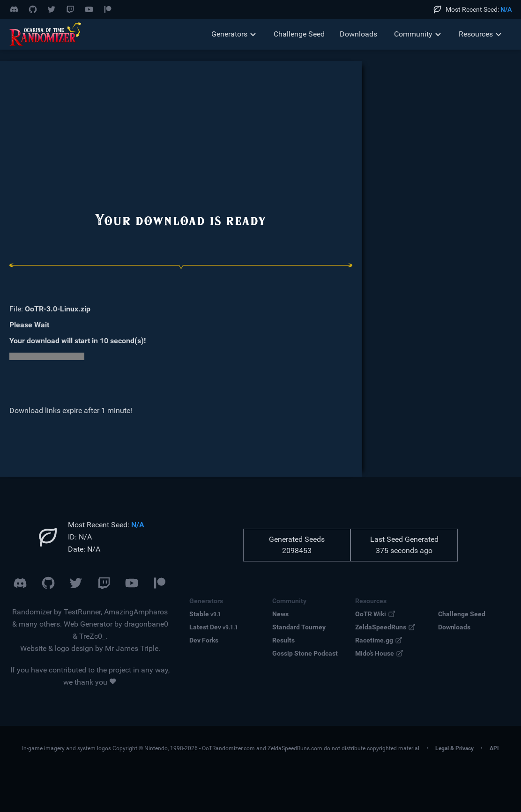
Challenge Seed (299, 34)
